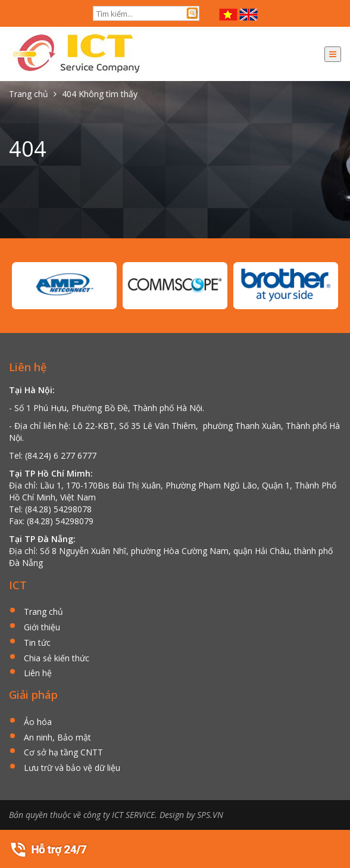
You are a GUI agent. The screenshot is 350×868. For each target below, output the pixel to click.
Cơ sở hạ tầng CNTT (63, 753)
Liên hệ (38, 673)
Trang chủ (43, 612)
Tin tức (37, 643)
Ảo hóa (38, 722)
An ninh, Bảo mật (57, 738)
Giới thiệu (42, 628)
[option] (64, 286)
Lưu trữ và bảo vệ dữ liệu (72, 768)
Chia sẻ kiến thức (57, 659)
